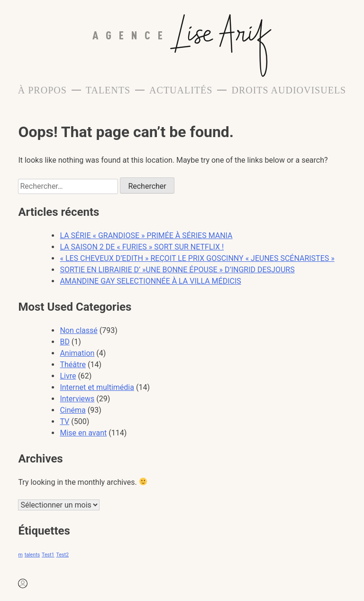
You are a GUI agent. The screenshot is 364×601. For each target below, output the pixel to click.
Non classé (78, 330)
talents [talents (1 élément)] (32, 555)
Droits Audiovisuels (289, 90)
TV (64, 421)
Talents (108, 90)
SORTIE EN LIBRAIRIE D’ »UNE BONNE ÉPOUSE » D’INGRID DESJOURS (177, 270)
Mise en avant (83, 433)
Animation (77, 353)
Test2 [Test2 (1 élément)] (63, 555)
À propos (42, 90)
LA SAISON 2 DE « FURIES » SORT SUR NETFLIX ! (142, 247)
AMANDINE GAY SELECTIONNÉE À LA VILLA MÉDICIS (150, 281)
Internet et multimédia (97, 387)
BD (64, 342)
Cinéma (73, 410)
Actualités (181, 90)
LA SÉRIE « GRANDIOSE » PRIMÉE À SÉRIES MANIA (146, 236)
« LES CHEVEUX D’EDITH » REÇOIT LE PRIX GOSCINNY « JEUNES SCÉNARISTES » (197, 258)
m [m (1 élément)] (20, 555)
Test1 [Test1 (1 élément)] (48, 555)
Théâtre (73, 365)
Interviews (77, 399)
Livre (68, 376)
